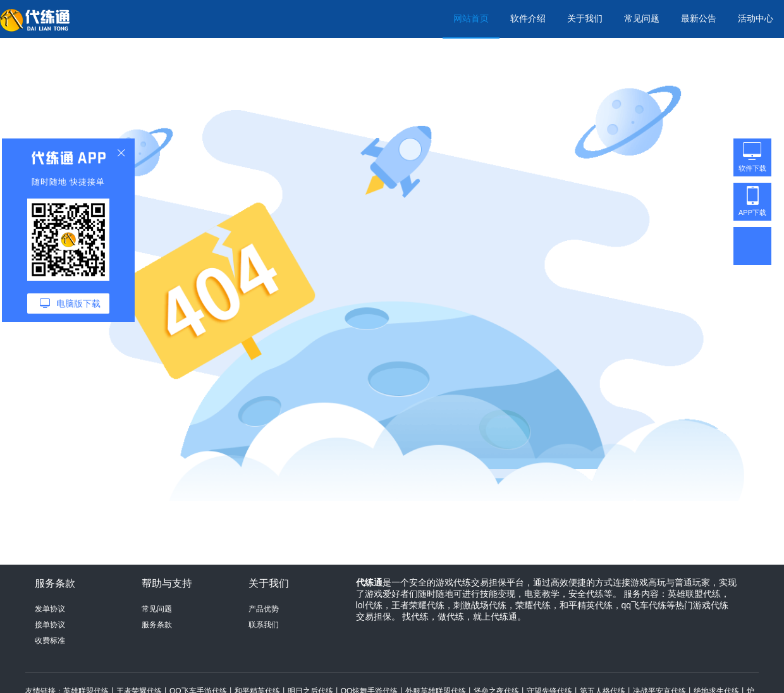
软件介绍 (528, 18)
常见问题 (642, 18)
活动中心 (756, 18)
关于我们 (585, 18)
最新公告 (699, 18)
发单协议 (50, 609)
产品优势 (264, 609)
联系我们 (264, 625)
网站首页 (471, 18)
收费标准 (50, 641)
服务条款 (157, 625)
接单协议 (50, 625)
